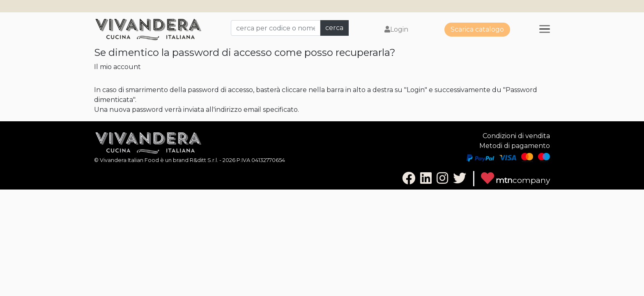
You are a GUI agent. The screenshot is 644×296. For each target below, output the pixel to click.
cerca (334, 28)
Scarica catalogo (477, 29)
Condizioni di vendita (516, 136)
